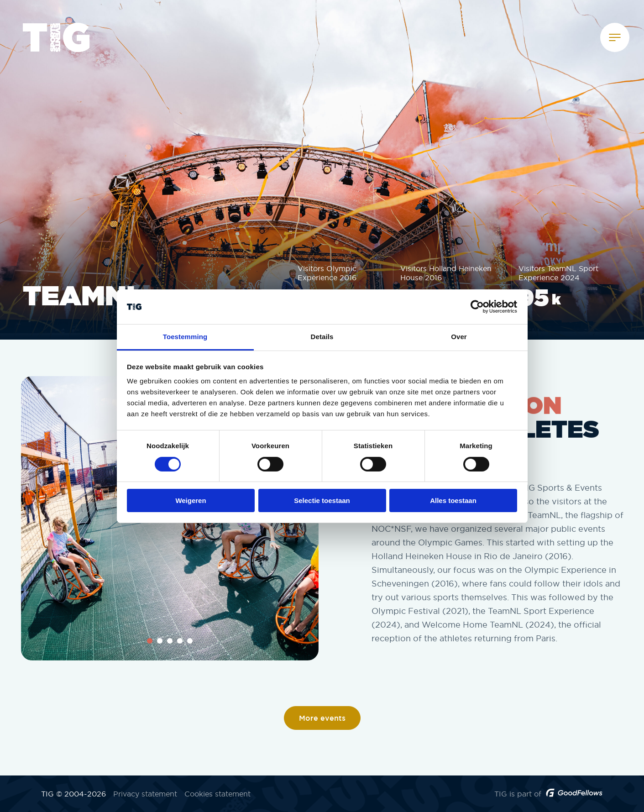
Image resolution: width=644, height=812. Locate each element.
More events (322, 718)
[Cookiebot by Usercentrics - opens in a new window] (477, 307)
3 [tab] (170, 641)
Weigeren (191, 500)
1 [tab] (150, 641)
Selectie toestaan (322, 500)
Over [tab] (459, 337)
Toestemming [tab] (185, 337)
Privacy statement (145, 794)
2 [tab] (160, 641)
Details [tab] (322, 337)
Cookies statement (217, 794)
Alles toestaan (453, 500)
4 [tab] (180, 641)
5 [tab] (190, 641)
